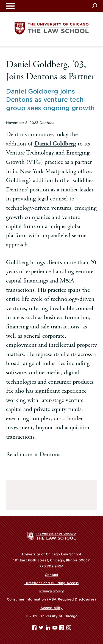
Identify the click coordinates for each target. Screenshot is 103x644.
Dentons (50, 454)
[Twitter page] (42, 629)
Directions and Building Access (51, 583)
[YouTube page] (55, 629)
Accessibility (51, 608)
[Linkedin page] (49, 629)
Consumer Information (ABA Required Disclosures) (51, 599)
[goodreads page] (62, 629)
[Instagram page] (69, 629)
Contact (51, 575)
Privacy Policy (52, 591)
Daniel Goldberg (55, 144)
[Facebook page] (35, 629)
